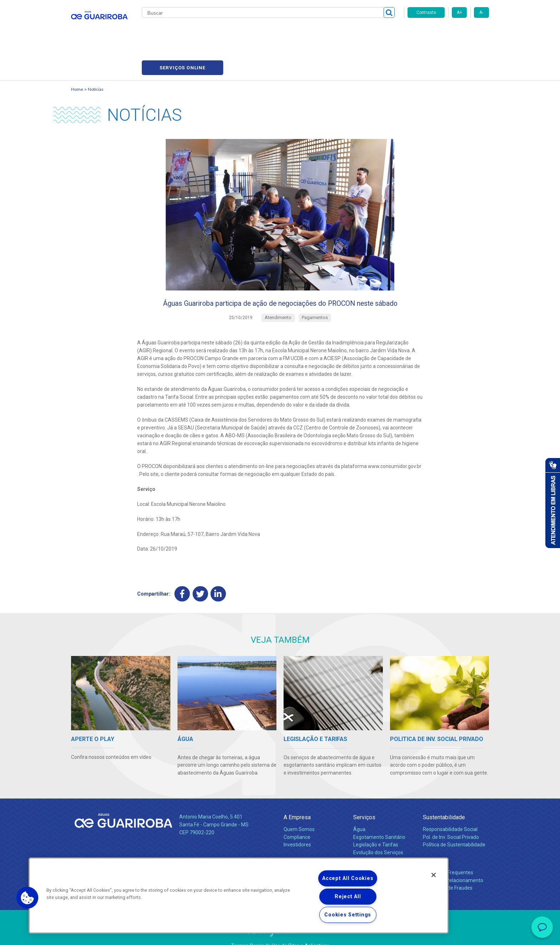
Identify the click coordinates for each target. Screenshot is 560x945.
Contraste (426, 13)
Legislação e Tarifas (376, 826)
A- (481, 13)
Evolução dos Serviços (378, 834)
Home (77, 56)
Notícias (277, 32)
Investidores (297, 826)
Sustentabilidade (444, 799)
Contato (432, 842)
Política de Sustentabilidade (454, 826)
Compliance (297, 818)
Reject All (348, 897)
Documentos (368, 842)
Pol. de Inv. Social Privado (451, 818)
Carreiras (308, 32)
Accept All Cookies (348, 878)
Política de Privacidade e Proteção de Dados (280, 934)
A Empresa (297, 799)
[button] (27, 898)
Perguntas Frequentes (448, 854)
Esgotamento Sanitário (379, 818)
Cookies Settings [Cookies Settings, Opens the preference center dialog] (348, 915)
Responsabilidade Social (450, 810)
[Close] (434, 875)
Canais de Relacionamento (453, 861)
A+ (459, 13)
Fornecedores (346, 32)
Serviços (364, 799)
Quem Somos (299, 810)
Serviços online (448, 32)
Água (359, 810)
